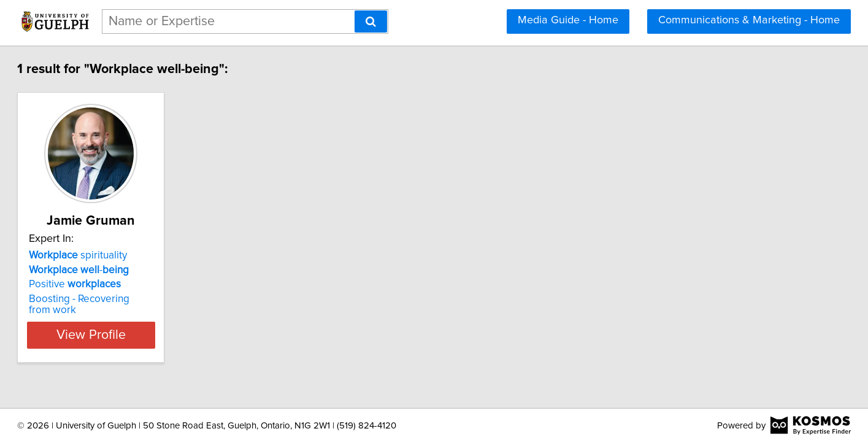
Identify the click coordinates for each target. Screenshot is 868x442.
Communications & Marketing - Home (749, 20)
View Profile (155, 324)
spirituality (127, 255)
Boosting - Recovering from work (153, 299)
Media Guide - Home (568, 20)
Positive (124, 284)
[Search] (371, 21)
